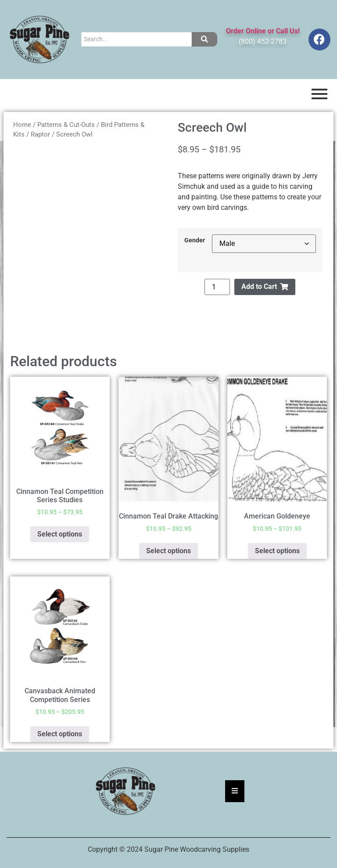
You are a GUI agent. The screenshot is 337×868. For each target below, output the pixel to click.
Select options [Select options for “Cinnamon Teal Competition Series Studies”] (60, 534)
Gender (195, 241)
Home (22, 125)
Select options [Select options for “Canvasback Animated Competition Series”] (60, 734)
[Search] (136, 39)
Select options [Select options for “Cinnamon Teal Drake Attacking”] (168, 551)
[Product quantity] (217, 287)
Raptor (40, 134)
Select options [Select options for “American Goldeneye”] (277, 551)
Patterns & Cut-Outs (66, 125)
